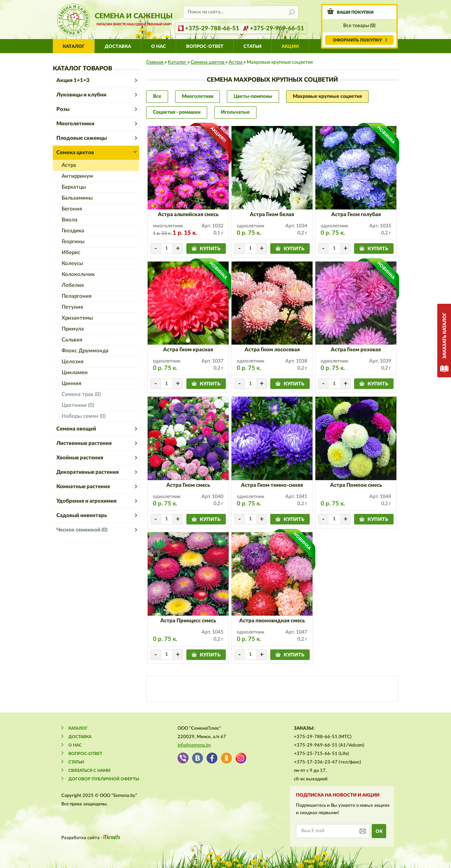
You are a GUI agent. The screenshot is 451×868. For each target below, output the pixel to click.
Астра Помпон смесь (356, 485)
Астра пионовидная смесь (272, 621)
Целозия (73, 362)
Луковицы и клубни (81, 95)
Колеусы (72, 263)
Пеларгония (77, 296)
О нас (159, 47)
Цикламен (75, 373)
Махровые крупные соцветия (327, 96)
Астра (69, 165)
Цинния (72, 383)
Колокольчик (78, 274)
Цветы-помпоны (253, 96)
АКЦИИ (290, 47)
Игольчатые (235, 112)
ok (379, 832)
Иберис (71, 253)
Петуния (72, 307)
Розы (63, 109)
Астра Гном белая (272, 215)
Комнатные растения (83, 487)
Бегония (72, 209)
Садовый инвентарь (82, 515)
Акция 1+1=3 (73, 80)
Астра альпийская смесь (188, 215)
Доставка (118, 47)
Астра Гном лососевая (272, 350)
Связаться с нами (89, 770)
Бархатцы (74, 187)
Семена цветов (75, 153)
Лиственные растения (84, 443)
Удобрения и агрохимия (87, 501)
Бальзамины (77, 198)
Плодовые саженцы (82, 138)
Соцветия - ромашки (177, 112)
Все (157, 96)
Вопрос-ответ (205, 47)
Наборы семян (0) (84, 416)
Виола (70, 220)
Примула (73, 329)
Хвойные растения (80, 458)
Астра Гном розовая (356, 350)
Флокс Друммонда (85, 351)
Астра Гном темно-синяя (272, 485)
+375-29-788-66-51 (212, 28)
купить (210, 249)
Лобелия (73, 285)
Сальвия (72, 340)
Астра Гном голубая (356, 215)
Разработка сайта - (91, 838)
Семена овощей (76, 429)
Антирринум (77, 176)
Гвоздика (73, 231)
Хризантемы (77, 318)
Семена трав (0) (81, 394)
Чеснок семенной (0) (82, 530)
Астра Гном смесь (188, 485)
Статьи (252, 47)
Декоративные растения (88, 472)
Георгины (73, 242)
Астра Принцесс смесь (188, 621)
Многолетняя (197, 96)
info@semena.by (194, 745)
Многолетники (75, 124)
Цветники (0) (78, 405)
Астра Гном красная (188, 350)
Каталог (74, 47)
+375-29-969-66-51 (277, 28)
